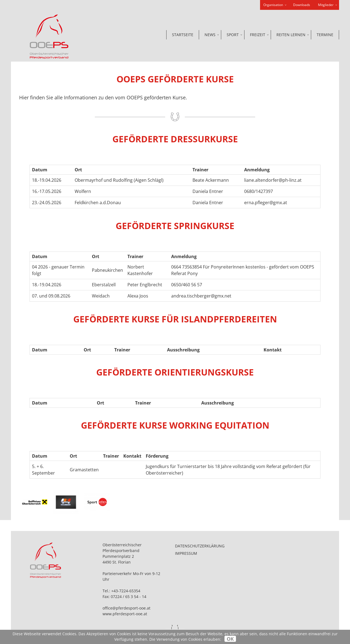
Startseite (183, 35)
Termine (325, 35)
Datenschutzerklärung (200, 546)
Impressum (186, 553)
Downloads (302, 5)
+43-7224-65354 (126, 591)
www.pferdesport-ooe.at (125, 614)
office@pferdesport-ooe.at (126, 608)
